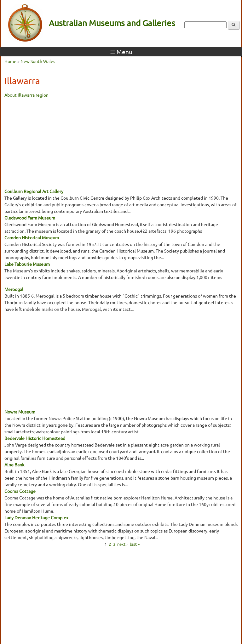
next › (122, 544)
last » (135, 544)
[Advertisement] (121, 142)
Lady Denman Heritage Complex (36, 517)
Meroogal (14, 289)
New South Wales (38, 61)
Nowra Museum (20, 412)
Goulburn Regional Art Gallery (34, 191)
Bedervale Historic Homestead (35, 438)
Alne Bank (14, 464)
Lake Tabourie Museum (27, 264)
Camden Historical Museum (32, 237)
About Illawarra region (26, 95)
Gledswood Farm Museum (30, 218)
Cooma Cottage (20, 491)
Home (10, 61)
